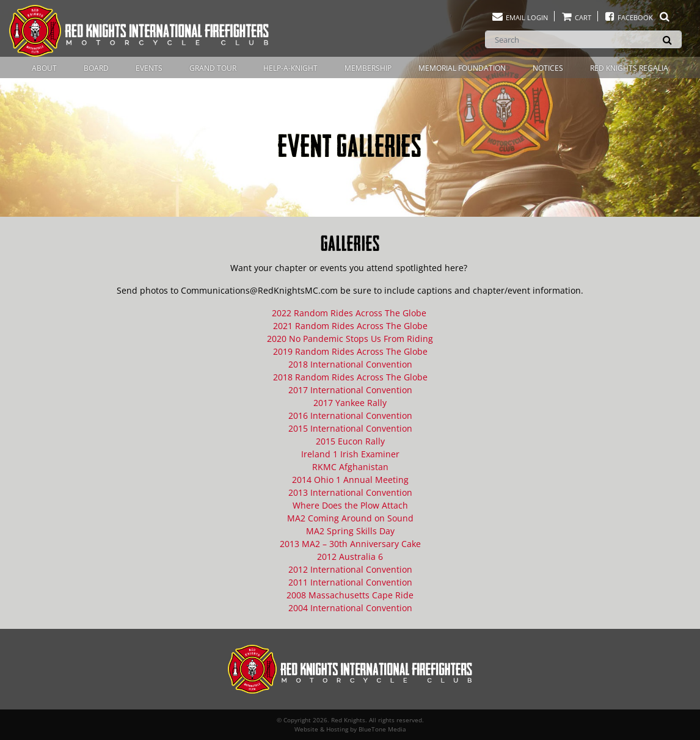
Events (149, 68)
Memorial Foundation (462, 68)
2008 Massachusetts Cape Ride (350, 595)
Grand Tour (213, 68)
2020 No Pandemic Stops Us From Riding (350, 339)
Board (96, 68)
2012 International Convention (350, 569)
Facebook (637, 17)
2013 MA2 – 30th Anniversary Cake (350, 544)
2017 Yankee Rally (350, 403)
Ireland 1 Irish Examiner (350, 454)
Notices (548, 68)
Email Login (520, 17)
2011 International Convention (350, 582)
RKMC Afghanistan (350, 467)
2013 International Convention (350, 492)
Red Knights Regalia (629, 68)
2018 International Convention (350, 364)
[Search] (583, 39)
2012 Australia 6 (350, 557)
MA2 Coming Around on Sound (350, 518)
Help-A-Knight (290, 68)
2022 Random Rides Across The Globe (350, 313)
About (44, 68)
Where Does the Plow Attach (350, 505)
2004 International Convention (350, 608)
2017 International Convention (350, 390)
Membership (368, 68)
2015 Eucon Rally (350, 441)
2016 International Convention (350, 415)
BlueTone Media (382, 729)
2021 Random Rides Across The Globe (350, 326)
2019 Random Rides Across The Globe (350, 351)
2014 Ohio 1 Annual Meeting (350, 480)
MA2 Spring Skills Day (350, 531)
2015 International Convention (350, 428)
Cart (576, 17)
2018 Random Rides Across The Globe (350, 377)
